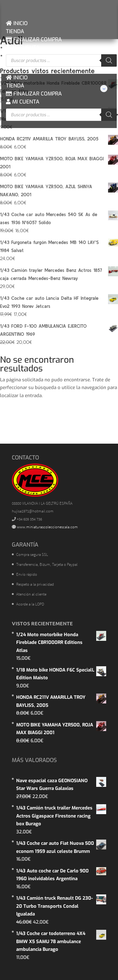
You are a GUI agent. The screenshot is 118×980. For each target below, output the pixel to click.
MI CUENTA (23, 48)
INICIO (17, 23)
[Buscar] (109, 60)
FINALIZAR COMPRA (34, 40)
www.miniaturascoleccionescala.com (45, 527)
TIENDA (15, 31)
